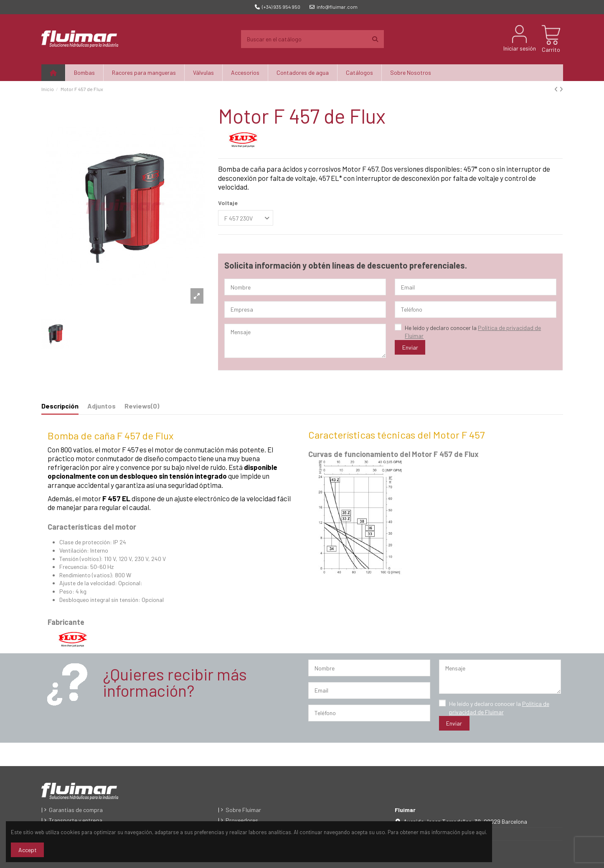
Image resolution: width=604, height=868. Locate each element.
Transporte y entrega (76, 820)
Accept (28, 850)
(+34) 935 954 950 (278, 7)
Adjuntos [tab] (102, 406)
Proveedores (242, 820)
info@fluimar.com (334, 7)
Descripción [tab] (60, 406)
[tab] (142, 408)
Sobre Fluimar (243, 810)
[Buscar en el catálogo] (375, 39)
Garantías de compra (76, 810)
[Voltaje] (246, 218)
